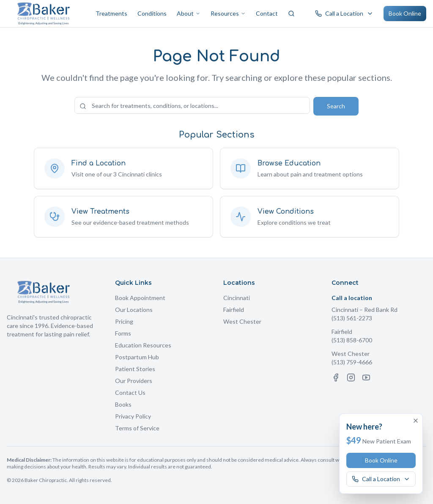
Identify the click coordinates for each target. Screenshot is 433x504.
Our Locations (134, 310)
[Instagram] (351, 377)
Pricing (124, 321)
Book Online (405, 13)
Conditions (152, 13)
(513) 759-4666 (352, 362)
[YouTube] (366, 377)
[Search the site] (192, 105)
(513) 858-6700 (352, 340)
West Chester (242, 321)
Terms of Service (137, 428)
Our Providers (134, 381)
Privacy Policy (133, 416)
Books (123, 404)
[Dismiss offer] (416, 421)
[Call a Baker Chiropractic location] (344, 14)
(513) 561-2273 (352, 318)
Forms (123, 333)
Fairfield (234, 310)
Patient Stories (135, 369)
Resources (228, 13)
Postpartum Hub (137, 357)
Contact (267, 13)
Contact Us (130, 392)
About (189, 13)
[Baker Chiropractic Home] (44, 14)
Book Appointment (140, 298)
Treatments (111, 13)
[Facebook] (336, 377)
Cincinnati (237, 298)
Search (336, 106)
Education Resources (143, 345)
